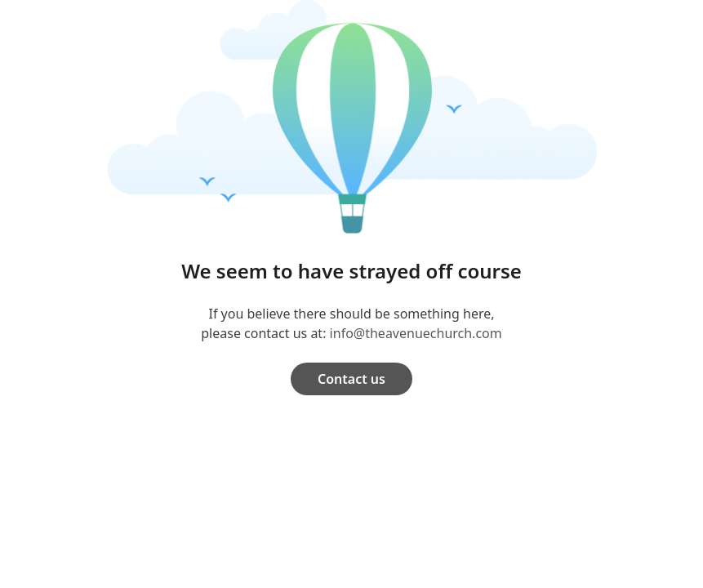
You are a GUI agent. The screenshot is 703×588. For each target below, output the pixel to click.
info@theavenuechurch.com (416, 333)
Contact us (351, 379)
